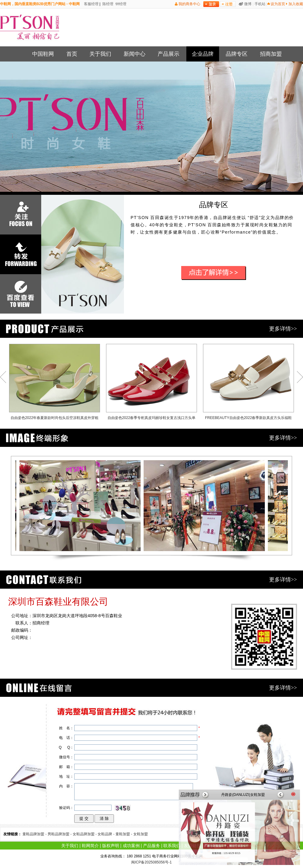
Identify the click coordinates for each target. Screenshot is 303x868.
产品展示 (168, 54)
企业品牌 (203, 54)
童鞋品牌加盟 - (35, 834)
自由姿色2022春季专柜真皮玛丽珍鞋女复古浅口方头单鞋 (151, 383)
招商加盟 (271, 54)
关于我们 (100, 54)
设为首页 (278, 4)
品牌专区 (237, 54)
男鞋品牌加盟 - (60, 834)
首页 (72, 54)
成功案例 (131, 846)
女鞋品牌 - (107, 834)
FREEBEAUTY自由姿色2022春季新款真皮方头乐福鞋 (248, 382)
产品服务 (151, 846)
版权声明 (111, 846)
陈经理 (107, 4)
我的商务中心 (189, 4)
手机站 (260, 4)
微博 (248, 4)
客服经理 (91, 4)
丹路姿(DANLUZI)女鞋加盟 (243, 795)
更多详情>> (283, 329)
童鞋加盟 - (124, 834)
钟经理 (120, 4)
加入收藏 (296, 4)
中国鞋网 (43, 54)
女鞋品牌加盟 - (85, 834)
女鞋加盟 (141, 834)
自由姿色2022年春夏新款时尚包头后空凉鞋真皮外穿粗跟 (55, 383)
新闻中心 (135, 54)
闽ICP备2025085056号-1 (151, 862)
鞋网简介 (90, 846)
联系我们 (172, 846)
